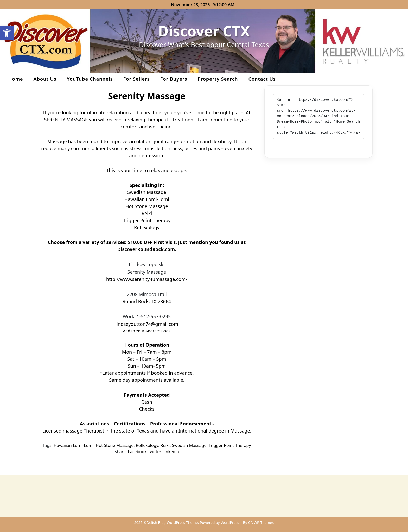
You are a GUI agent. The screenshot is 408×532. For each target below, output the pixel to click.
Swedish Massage (189, 445)
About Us (45, 79)
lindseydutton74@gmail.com (147, 324)
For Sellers (137, 79)
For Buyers (174, 79)
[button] (7, 33)
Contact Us (262, 79)
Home (16, 79)
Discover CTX (204, 31)
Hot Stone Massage (115, 445)
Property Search (218, 79)
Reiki (165, 445)
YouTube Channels (90, 79)
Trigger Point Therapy (230, 445)
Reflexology (147, 445)
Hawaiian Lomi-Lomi (74, 445)
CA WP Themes (261, 522)
